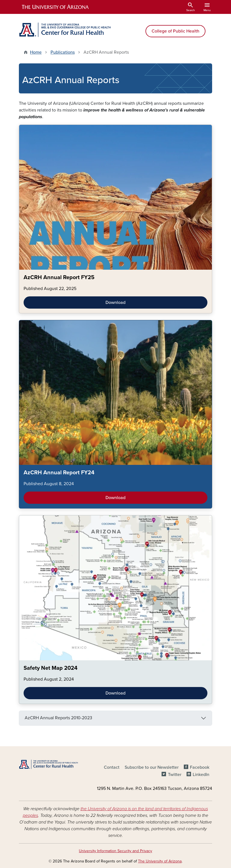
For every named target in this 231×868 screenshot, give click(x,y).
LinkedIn (201, 775)
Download (115, 302)
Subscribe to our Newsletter (152, 767)
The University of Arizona (160, 861)
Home (36, 52)
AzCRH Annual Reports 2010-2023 (58, 718)
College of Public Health (175, 31)
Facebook (200, 767)
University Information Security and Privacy (115, 851)
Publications (63, 52)
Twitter (175, 775)
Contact (112, 767)
